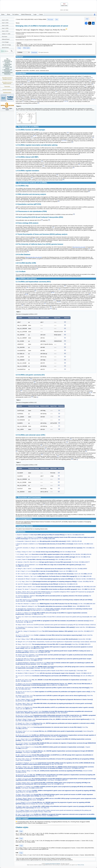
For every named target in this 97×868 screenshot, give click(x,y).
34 (37, 268)
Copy (19, 48)
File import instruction (44, 52)
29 (17, 208)
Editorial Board (6, 39)
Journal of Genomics (7, 90)
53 (32, 397)
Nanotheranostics (7, 93)
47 (51, 308)
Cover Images (5, 42)
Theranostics (7, 87)
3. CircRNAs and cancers (7, 68)
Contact (41, 14)
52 (91, 392)
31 (89, 248)
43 (58, 302)
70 (65, 366)
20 (66, 140)
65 (65, 350)
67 (65, 357)
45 (22, 305)
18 (93, 137)
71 (65, 369)
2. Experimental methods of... (7, 65)
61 (65, 338)
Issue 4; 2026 (5, 25)
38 (52, 292)
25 (57, 175)
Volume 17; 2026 (6, 34)
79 (59, 488)
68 (65, 360)
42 (54, 300)
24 (74, 167)
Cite (57, 19)
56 (41, 445)
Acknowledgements (7, 72)
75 (59, 420)
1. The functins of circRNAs (7, 62)
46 (51, 307)
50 (21, 391)
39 (54, 292)
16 (35, 136)
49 (35, 382)
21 (72, 142)
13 (38, 103)
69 (65, 363)
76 (59, 423)
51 (90, 392)
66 (65, 353)
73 (59, 413)
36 (60, 289)
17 (32, 137)
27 (89, 191)
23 (79, 164)
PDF (87, 19)
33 (21, 260)
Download (34, 52)
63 (65, 344)
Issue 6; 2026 (5, 20)
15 (34, 136)
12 (67, 101)
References (7, 74)
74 (59, 417)
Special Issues (5, 48)
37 (35, 291)
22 (42, 161)
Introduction (7, 60)
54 (71, 439)
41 (90, 294)
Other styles (26, 48)
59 (65, 331)
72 (59, 410)
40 (27, 294)
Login (35, 14)
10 (33, 99)
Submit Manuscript (26, 14)
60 (65, 335)
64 (65, 347)
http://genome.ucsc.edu (79, 247)
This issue (50, 19)
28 (59, 201)
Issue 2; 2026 (5, 31)
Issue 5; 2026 (5, 23)
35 (65, 286)
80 (59, 492)
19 (64, 140)
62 (65, 341)
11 (35, 99)
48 (31, 379)
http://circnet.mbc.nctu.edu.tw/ (34, 257)
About (8, 14)
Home (3, 14)
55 (67, 442)
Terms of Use (81, 865)
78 (59, 429)
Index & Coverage (6, 45)
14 (68, 132)
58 (42, 454)
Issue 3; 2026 (5, 28)
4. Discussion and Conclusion (7, 70)
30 (49, 220)
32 (28, 251)
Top (7, 59)
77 (59, 426)
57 (17, 451)
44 (60, 302)
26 (32, 178)
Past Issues (5, 37)
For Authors (16, 14)
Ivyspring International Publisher (53, 864)
